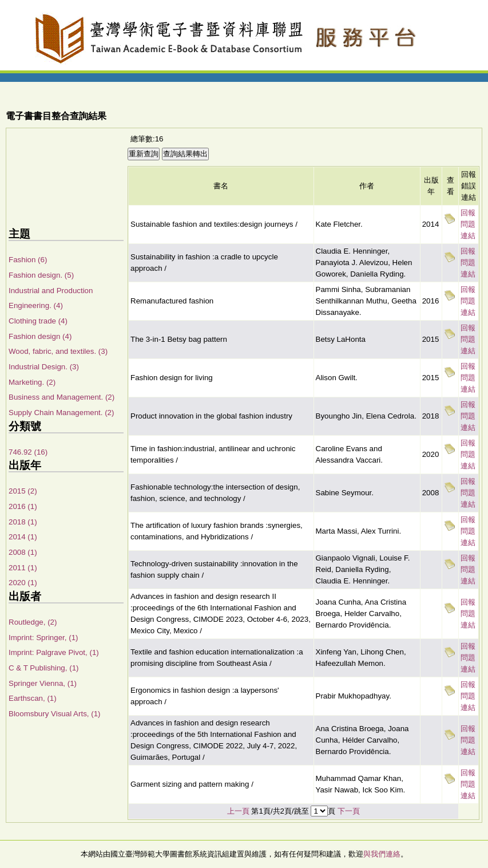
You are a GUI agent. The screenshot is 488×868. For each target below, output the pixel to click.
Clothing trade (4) (38, 321)
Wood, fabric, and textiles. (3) (58, 351)
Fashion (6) (28, 260)
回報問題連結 (468, 224)
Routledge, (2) (33, 622)
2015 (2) (23, 491)
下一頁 (349, 811)
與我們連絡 (382, 854)
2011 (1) (23, 568)
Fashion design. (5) (41, 275)
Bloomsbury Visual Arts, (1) (55, 714)
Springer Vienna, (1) (43, 683)
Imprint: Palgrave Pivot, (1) (54, 652)
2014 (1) (23, 537)
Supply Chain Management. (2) (61, 413)
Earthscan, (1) (33, 698)
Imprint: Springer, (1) (43, 638)
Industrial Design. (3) (44, 367)
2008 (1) (23, 552)
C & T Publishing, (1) (43, 668)
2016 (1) (23, 506)
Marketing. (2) (32, 382)
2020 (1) (23, 583)
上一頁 (238, 811)
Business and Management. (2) (62, 397)
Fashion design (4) (40, 336)
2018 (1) (23, 522)
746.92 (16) (28, 452)
